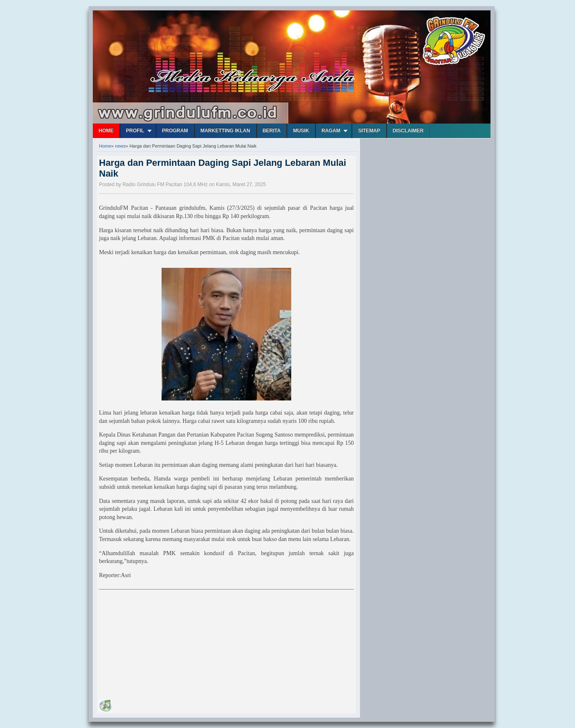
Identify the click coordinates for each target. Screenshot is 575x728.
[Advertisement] (161, 646)
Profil (135, 131)
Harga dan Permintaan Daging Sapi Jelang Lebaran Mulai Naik (223, 168)
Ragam (331, 131)
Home (106, 131)
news (121, 146)
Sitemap (369, 131)
